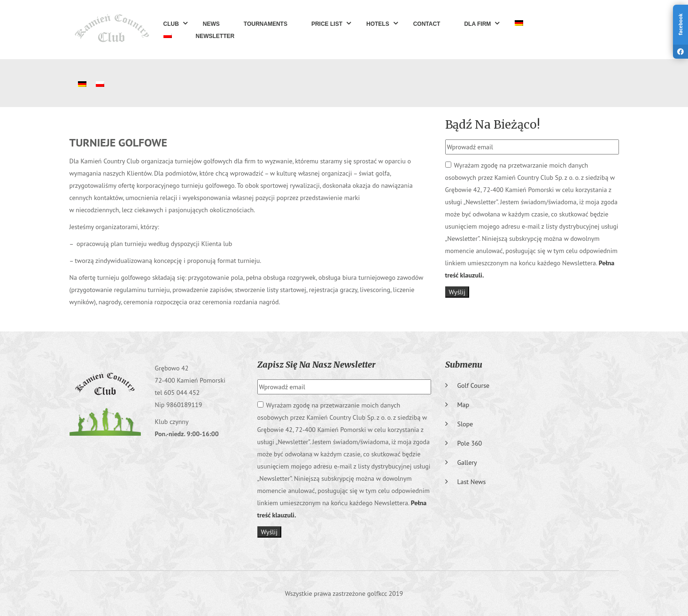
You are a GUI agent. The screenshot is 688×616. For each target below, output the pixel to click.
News (211, 24)
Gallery (467, 462)
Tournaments (266, 24)
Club (171, 24)
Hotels (378, 24)
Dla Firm (477, 24)
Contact (427, 24)
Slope (465, 424)
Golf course (474, 385)
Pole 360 (470, 443)
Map (464, 405)
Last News (472, 482)
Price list (327, 24)
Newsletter (215, 36)
